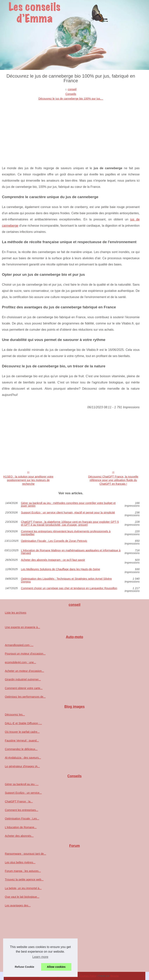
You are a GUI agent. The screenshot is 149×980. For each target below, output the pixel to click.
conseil (72, 89)
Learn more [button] (40, 957)
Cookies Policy (88, 976)
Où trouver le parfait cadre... (22, 732)
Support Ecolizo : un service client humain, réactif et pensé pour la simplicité (68, 513)
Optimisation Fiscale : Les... (22, 819)
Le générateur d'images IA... (22, 766)
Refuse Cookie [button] (24, 967)
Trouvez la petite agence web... (24, 879)
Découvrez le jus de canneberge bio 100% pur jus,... (71, 99)
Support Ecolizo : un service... (23, 793)
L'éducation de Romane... (21, 827)
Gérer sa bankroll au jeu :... (22, 784)
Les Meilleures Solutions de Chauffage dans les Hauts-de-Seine (61, 569)
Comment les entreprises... (22, 810)
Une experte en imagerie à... (23, 627)
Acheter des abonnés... (19, 836)
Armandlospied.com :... (19, 645)
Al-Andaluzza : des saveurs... (23, 758)
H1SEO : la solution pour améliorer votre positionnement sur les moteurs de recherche (28, 480)
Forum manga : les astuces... (23, 871)
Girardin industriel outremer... (23, 679)
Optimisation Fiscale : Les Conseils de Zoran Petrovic (54, 541)
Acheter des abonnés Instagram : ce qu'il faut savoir (53, 560)
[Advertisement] (71, 130)
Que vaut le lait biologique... (22, 897)
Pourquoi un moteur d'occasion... (25, 654)
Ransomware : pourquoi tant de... (26, 854)
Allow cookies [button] (56, 967)
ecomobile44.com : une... (20, 662)
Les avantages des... (18, 905)
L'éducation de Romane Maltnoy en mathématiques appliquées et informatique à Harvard (71, 552)
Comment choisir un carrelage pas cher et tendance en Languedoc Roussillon (69, 588)
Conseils (71, 94)
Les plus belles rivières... (20, 862)
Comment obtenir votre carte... (24, 688)
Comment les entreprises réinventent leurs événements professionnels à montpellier (66, 533)
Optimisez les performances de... (25, 697)
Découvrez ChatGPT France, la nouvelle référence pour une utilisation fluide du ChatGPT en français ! (113, 480)
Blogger (114, 976)
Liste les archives (16, 613)
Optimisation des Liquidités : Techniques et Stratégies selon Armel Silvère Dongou (66, 580)
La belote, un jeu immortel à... (23, 888)
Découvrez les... (15, 715)
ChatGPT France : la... (19, 801)
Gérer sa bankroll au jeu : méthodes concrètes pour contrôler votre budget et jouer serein (68, 504)
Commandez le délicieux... (21, 749)
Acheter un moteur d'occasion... (24, 671)
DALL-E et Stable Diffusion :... (23, 723)
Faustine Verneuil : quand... (22, 741)
